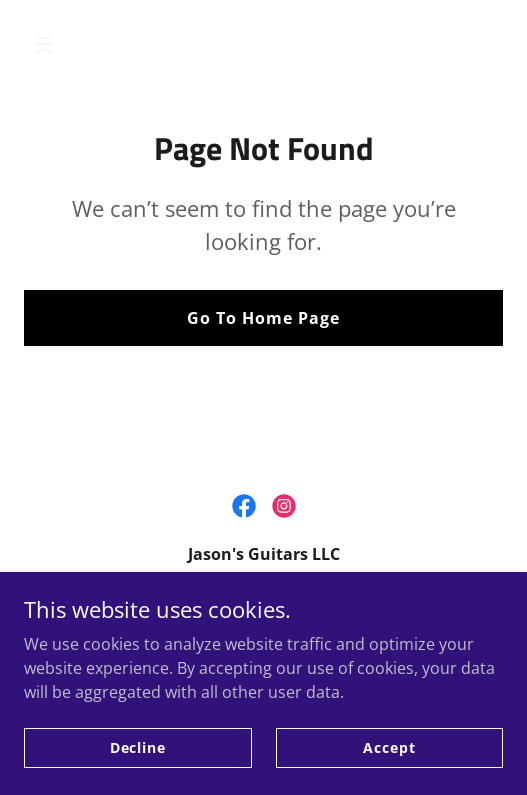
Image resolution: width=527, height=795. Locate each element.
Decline (138, 747)
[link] (244, 506)
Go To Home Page (263, 318)
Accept (389, 747)
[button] (60, 44)
